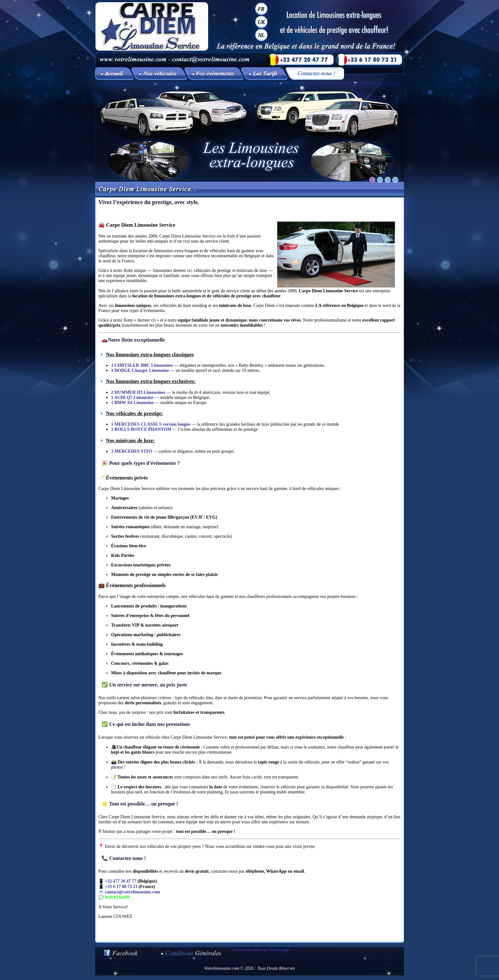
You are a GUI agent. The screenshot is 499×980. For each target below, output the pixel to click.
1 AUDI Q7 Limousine (132, 398)
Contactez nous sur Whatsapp (260, 950)
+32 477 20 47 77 (121, 881)
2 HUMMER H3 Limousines (138, 392)
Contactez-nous (316, 74)
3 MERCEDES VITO (132, 451)
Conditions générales (191, 954)
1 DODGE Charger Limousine (140, 370)
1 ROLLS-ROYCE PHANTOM (141, 429)
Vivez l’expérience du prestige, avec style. (115, 74)
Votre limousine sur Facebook (122, 954)
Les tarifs (266, 74)
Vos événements (215, 74)
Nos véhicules (161, 74)
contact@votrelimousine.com (133, 892)
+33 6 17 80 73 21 (121, 887)
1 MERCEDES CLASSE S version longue (151, 424)
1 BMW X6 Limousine (132, 403)
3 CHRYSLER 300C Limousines (142, 365)
